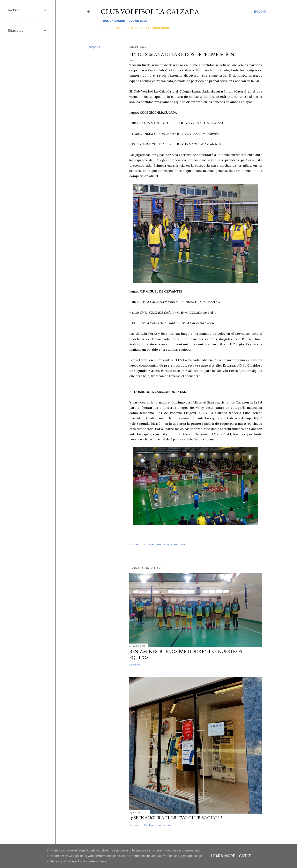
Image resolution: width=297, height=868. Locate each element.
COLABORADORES (159, 28)
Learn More (223, 856)
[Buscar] (260, 12)
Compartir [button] (93, 47)
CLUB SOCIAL (135, 28)
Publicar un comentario (158, 825)
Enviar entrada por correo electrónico (165, 544)
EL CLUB (117, 28)
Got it (245, 856)
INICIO (105, 28)
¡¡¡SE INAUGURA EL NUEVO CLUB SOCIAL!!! (176, 818)
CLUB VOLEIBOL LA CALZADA (150, 12)
